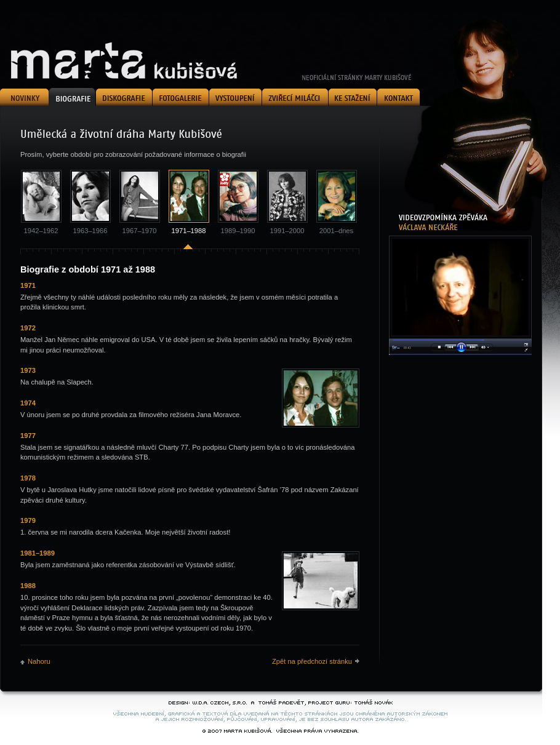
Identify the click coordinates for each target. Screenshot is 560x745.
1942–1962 (41, 231)
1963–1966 (90, 231)
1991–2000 (287, 231)
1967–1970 (140, 231)
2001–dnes (336, 231)
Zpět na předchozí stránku (312, 661)
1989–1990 (238, 231)
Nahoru (39, 661)
